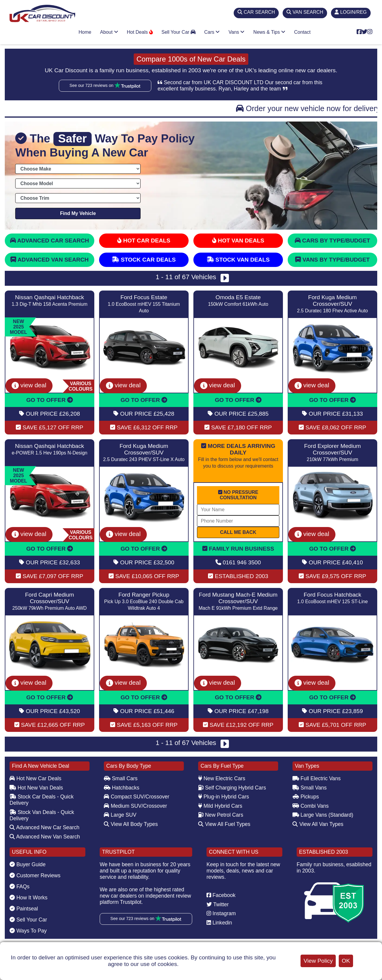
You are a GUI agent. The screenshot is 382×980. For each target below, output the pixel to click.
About (109, 32)
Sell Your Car (178, 32)
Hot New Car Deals (35, 778)
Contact (302, 32)
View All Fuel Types (224, 824)
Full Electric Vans (317, 778)
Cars (212, 32)
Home (85, 32)
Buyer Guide (28, 864)
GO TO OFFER (50, 400)
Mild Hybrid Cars (220, 806)
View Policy (318, 961)
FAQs (20, 887)
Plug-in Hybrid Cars (224, 797)
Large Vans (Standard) (323, 815)
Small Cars (121, 778)
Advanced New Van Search (45, 837)
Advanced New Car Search (44, 827)
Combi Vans (311, 806)
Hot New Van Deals (36, 788)
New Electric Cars (222, 778)
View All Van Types (318, 824)
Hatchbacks (122, 788)
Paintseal (24, 909)
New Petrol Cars (221, 815)
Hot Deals (140, 32)
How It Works (29, 898)
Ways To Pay (28, 931)
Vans (237, 32)
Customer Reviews (35, 875)
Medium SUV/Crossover (135, 806)
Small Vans (310, 788)
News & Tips (269, 32)
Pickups (306, 797)
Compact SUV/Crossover (137, 797)
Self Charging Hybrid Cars (232, 788)
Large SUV (120, 815)
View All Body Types (131, 824)
